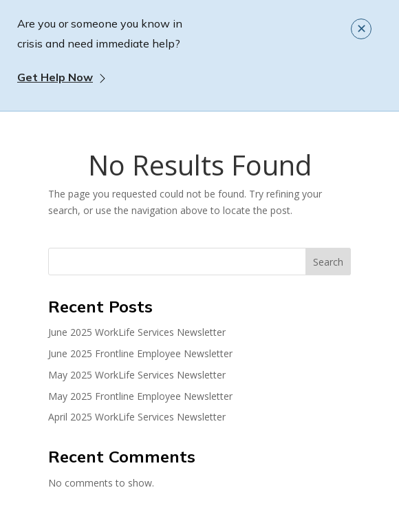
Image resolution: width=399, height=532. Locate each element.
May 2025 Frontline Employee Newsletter (140, 396)
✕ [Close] (362, 28)
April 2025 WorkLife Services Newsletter (137, 417)
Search (328, 262)
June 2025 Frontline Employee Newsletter (140, 353)
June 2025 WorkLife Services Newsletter (137, 332)
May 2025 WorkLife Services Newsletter (137, 375)
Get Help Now (55, 77)
